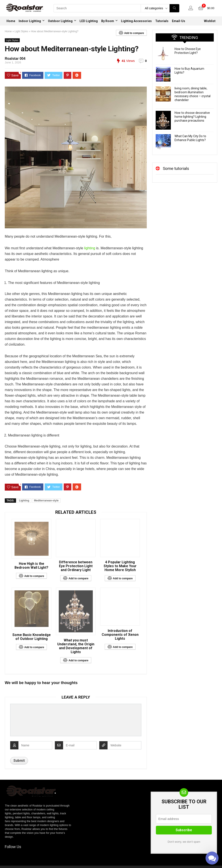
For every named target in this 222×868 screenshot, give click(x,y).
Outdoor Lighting (60, 21)
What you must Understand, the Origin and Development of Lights (76, 646)
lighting (89, 248)
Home (11, 21)
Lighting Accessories (136, 21)
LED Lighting (89, 21)
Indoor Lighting (30, 21)
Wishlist (210, 21)
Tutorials (162, 21)
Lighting (24, 501)
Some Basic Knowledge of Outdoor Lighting (32, 637)
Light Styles (21, 31)
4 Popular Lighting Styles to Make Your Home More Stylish (120, 566)
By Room (108, 21)
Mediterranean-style (46, 501)
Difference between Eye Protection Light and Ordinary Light (76, 566)
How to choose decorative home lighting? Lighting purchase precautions (192, 117)
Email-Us (179, 21)
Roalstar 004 (15, 59)
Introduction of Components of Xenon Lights (120, 635)
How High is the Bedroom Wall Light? (31, 566)
